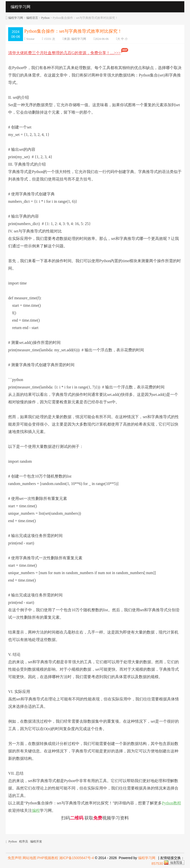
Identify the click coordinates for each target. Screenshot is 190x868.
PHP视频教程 (48, 858)
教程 (177, 803)
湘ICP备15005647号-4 (76, 858)
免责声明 (15, 858)
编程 (36, 810)
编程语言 (32, 18)
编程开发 (36, 842)
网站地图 (29, 858)
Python (45, 18)
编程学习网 (16, 18)
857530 (157, 864)
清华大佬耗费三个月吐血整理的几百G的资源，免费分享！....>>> (68, 53)
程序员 (24, 842)
